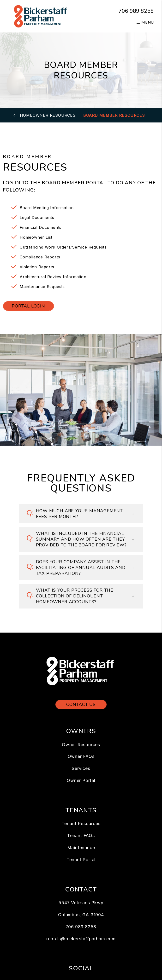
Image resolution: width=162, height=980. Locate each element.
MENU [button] (145, 22)
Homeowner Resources (48, 115)
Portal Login (28, 306)
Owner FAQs (81, 756)
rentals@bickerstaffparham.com (81, 939)
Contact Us (81, 705)
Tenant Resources (81, 823)
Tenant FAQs (81, 836)
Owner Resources (81, 745)
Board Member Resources (114, 115)
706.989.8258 (136, 11)
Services (81, 768)
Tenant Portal (81, 860)
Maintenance (81, 848)
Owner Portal (81, 780)
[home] (41, 16)
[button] (81, 514)
